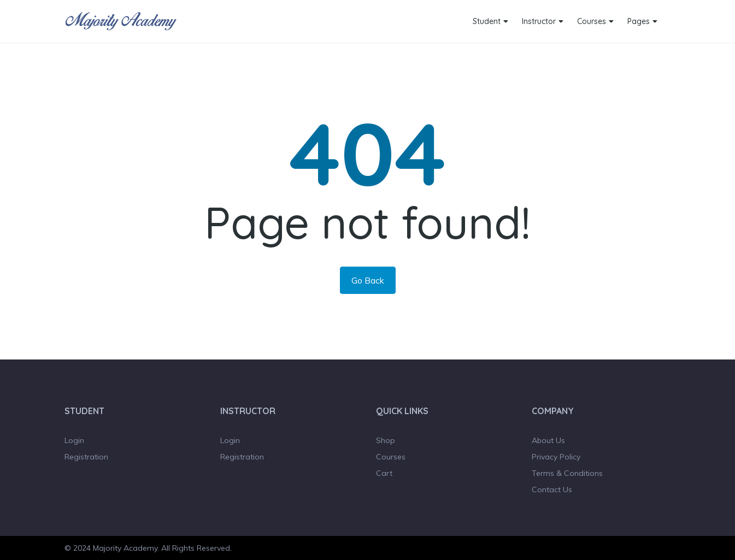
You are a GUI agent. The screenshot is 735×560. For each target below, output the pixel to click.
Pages (639, 21)
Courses (592, 21)
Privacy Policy (556, 457)
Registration (86, 457)
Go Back (368, 280)
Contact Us (552, 490)
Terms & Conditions (567, 473)
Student (487, 21)
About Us (548, 440)
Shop (386, 440)
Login (74, 440)
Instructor (539, 21)
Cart (384, 473)
